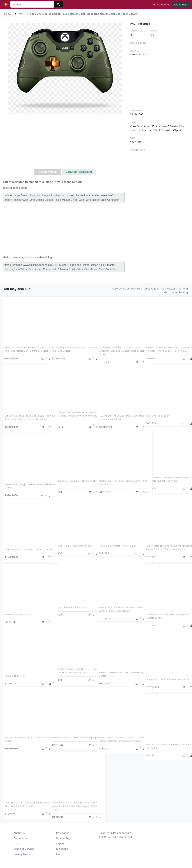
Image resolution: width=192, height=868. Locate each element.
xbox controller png (176, 292)
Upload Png (63, 838)
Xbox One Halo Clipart (158, 412)
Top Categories (161, 4)
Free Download (47, 172)
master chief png (177, 289)
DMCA (17, 843)
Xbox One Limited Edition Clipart (69, 603)
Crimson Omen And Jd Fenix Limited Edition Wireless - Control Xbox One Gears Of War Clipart (71, 802)
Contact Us (20, 838)
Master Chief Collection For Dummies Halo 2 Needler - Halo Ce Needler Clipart (71, 668)
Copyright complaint (79, 172)
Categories (63, 833)
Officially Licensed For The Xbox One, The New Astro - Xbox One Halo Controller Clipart (25, 415)
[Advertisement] (65, 142)
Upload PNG (180, 4)
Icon (59, 854)
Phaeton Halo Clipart (16, 672)
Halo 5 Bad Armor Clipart (18, 610)
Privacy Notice (22, 854)
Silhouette (62, 849)
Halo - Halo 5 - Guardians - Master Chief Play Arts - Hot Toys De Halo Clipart (164, 477)
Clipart (60, 843)
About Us (19, 833)
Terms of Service (24, 849)
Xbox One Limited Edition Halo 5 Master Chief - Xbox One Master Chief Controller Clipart (25, 347)
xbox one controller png (127, 289)
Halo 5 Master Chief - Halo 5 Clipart (117, 542)
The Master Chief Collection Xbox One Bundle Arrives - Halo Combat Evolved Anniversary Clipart (72, 412)
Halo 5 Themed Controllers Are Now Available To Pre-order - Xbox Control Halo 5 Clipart (166, 347)
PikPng (8, 14)
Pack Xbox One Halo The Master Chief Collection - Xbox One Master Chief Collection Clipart (119, 347)
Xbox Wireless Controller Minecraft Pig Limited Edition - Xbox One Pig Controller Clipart (119, 737)
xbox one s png (155, 289)
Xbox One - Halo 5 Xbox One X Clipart (72, 542)
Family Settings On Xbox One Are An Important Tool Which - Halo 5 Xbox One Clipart (165, 545)
